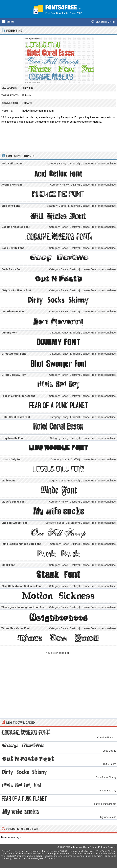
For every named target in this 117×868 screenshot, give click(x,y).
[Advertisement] (58, 137)
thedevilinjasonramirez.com (38, 111)
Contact (112, 847)
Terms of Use (80, 847)
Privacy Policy (97, 847)
